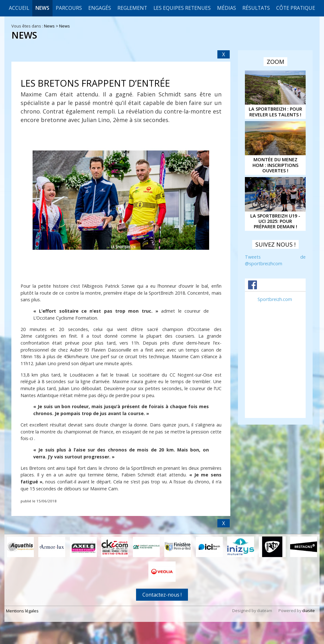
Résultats (256, 8)
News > (52, 26)
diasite (308, 610)
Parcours (69, 8)
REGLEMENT (132, 8)
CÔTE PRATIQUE (296, 8)
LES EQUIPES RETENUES (182, 8)
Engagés (100, 8)
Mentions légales (22, 611)
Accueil (19, 8)
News (42, 8)
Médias (227, 8)
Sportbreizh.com (275, 299)
